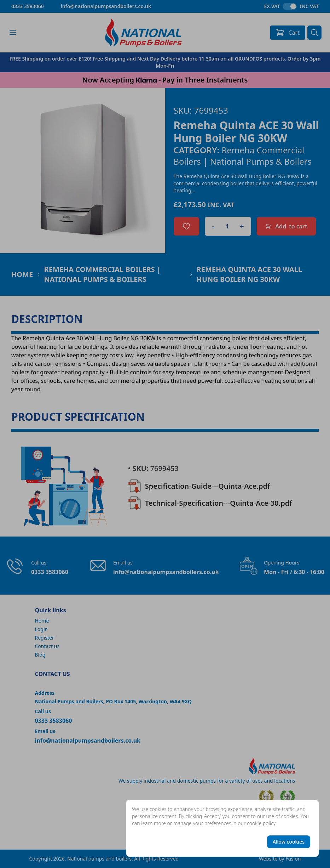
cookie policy (261, 823)
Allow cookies (289, 842)
